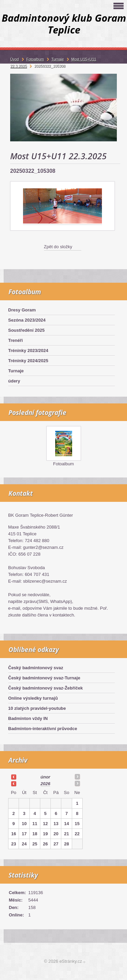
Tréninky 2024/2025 (28, 361)
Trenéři (15, 340)
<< (14, 777)
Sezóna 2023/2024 (27, 320)
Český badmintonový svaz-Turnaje (44, 678)
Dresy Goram (22, 310)
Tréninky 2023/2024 (28, 351)
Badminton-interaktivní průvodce (43, 729)
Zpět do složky (58, 247)
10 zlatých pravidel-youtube (37, 708)
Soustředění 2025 (26, 330)
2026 (46, 784)
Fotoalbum (63, 464)
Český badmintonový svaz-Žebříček (45, 688)
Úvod (15, 59)
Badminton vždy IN (28, 718)
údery (14, 381)
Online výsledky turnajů (33, 698)
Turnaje (16, 371)
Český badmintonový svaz (36, 668)
